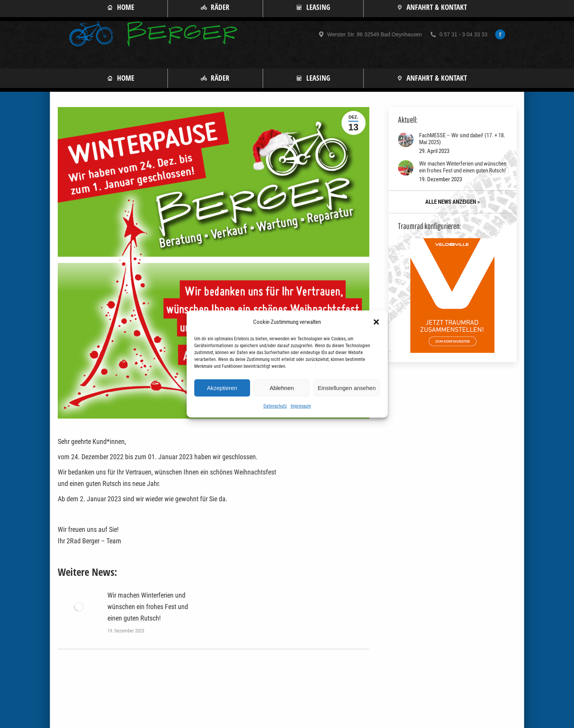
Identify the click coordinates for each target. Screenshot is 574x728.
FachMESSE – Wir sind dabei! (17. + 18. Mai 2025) (462, 139)
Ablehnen (282, 388)
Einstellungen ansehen (347, 388)
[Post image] (79, 607)
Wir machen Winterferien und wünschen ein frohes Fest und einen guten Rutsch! (148, 607)
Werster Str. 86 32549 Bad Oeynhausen (370, 34)
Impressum (301, 406)
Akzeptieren (222, 388)
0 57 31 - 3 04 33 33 (458, 34)
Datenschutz (275, 406)
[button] (376, 322)
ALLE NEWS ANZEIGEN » (453, 202)
